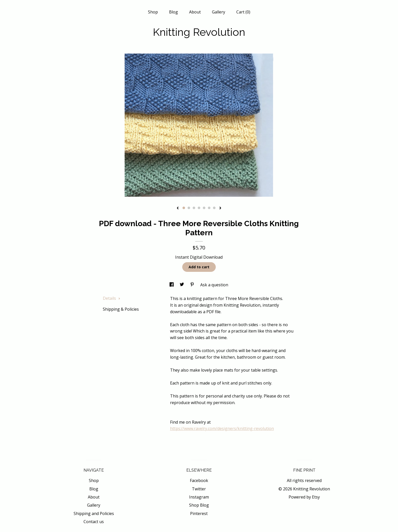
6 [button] (209, 208)
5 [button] (204, 208)
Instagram (199, 497)
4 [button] (199, 208)
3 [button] (194, 208)
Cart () (243, 12)
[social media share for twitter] (182, 285)
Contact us (94, 522)
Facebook (199, 480)
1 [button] (184, 208)
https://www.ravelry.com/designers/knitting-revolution (222, 428)
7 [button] (214, 208)
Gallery (219, 12)
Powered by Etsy (304, 497)
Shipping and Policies (94, 513)
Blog (173, 12)
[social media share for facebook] (172, 285)
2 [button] (189, 208)
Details (112, 298)
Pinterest (199, 513)
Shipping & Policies (121, 309)
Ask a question (214, 285)
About (195, 12)
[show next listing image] (220, 208)
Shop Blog (199, 505)
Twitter (199, 489)
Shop (153, 12)
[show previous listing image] (178, 208)
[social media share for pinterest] (193, 285)
